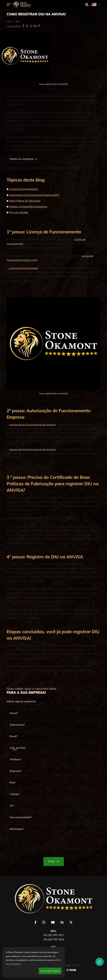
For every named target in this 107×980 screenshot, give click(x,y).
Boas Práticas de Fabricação (25, 201)
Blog (18, 21)
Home (9, 21)
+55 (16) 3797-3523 (53, 940)
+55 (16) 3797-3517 (53, 935)
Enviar (54, 861)
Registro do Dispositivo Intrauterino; (28, 207)
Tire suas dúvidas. (19, 212)
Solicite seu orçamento (22, 159)
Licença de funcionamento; (24, 189)
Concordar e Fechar (50, 971)
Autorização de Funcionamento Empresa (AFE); (34, 195)
